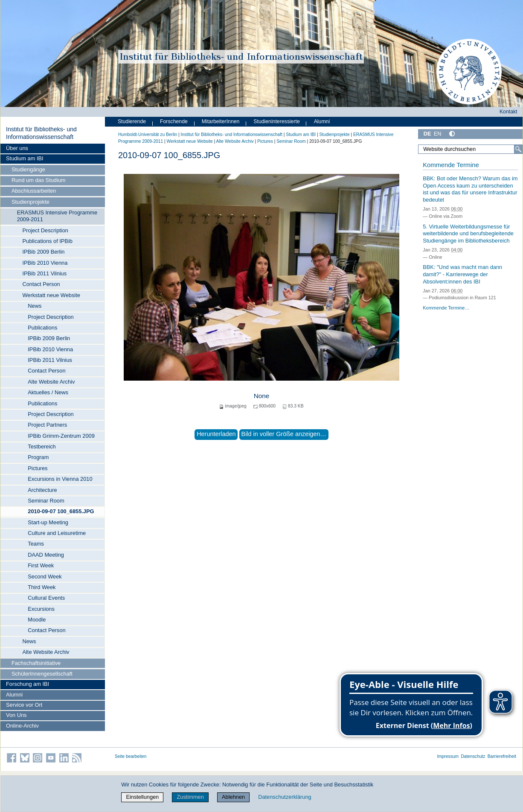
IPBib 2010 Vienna (45, 263)
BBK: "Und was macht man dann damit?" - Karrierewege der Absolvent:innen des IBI (462, 274)
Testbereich (42, 446)
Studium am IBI (25, 158)
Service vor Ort (24, 705)
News (35, 306)
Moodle (37, 620)
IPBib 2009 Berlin (43, 252)
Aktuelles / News (48, 392)
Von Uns (16, 715)
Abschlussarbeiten (34, 191)
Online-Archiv (22, 726)
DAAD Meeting (46, 555)
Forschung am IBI (28, 684)
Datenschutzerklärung (285, 797)
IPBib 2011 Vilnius (44, 273)
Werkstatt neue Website (51, 295)
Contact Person (41, 284)
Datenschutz (473, 756)
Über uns (17, 148)
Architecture (42, 490)
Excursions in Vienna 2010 (60, 479)
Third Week (42, 587)
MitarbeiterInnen (221, 121)
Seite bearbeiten (131, 756)
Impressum (448, 756)
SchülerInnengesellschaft (42, 674)
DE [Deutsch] (427, 134)
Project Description (45, 230)
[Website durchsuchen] (470, 149)
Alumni (14, 695)
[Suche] (518, 149)
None (262, 396)
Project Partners (47, 425)
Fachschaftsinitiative (36, 663)
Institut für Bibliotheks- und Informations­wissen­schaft (41, 133)
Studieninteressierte (276, 121)
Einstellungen (142, 797)
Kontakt (508, 112)
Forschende (174, 121)
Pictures (38, 468)
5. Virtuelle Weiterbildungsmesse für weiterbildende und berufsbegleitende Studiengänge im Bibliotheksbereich (468, 234)
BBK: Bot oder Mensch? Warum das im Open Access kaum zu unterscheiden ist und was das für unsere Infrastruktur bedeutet (470, 189)
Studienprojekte (31, 202)
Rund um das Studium (39, 180)
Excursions (41, 609)
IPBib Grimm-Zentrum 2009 (61, 436)
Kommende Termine (451, 165)
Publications (42, 328)
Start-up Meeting (48, 522)
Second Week (45, 576)
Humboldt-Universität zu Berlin (148, 134)
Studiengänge (28, 169)
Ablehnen (233, 797)
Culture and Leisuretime (57, 533)
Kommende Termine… (446, 308)
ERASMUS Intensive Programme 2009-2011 (57, 216)
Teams (36, 544)
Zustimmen (190, 797)
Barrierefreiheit (502, 756)
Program (38, 457)
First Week (41, 565)
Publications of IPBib (47, 241)
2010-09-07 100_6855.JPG (61, 511)
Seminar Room (46, 501)
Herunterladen (216, 434)
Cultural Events (46, 598)
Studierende (132, 121)
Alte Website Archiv (51, 382)
